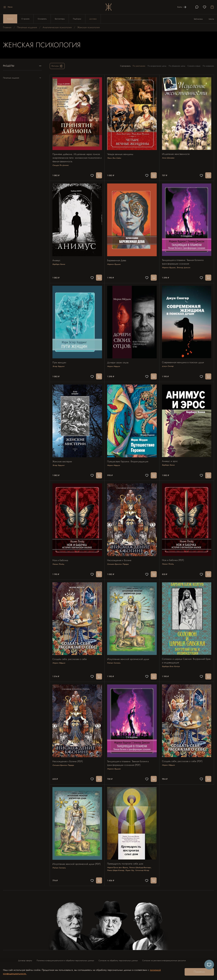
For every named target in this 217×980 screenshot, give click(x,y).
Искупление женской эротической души (129, 652)
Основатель (42, 19)
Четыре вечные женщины (121, 153)
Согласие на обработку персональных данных (118, 951)
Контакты (73, 960)
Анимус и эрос (170, 457)
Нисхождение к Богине (120, 555)
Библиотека (198, 19)
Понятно (199, 972)
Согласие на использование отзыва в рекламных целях (42, 960)
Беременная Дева (117, 258)
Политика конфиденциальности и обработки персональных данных (65, 951)
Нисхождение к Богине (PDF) (68, 754)
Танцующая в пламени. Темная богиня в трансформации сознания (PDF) (128, 755)
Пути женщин (60, 359)
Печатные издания (27, 27)
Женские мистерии (63, 457)
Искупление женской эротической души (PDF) (77, 855)
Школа (211, 19)
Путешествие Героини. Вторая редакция (128, 457)
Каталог (10, 19)
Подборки (77, 19)
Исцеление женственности (176, 153)
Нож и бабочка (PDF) (173, 555)
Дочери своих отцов (118, 359)
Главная (7, 27)
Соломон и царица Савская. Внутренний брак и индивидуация (184, 654)
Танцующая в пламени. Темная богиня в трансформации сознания (183, 260)
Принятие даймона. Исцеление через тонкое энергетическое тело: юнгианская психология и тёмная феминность (77, 157)
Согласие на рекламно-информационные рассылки (164, 951)
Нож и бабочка (61, 555)
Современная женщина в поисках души (183, 359)
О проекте (25, 19)
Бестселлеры (60, 19)
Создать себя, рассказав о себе (70, 652)
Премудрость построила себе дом (126, 855)
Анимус (57, 258)
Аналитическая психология (57, 27)
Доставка (93, 19)
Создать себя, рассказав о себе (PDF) (183, 753)
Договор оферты (25, 951)
